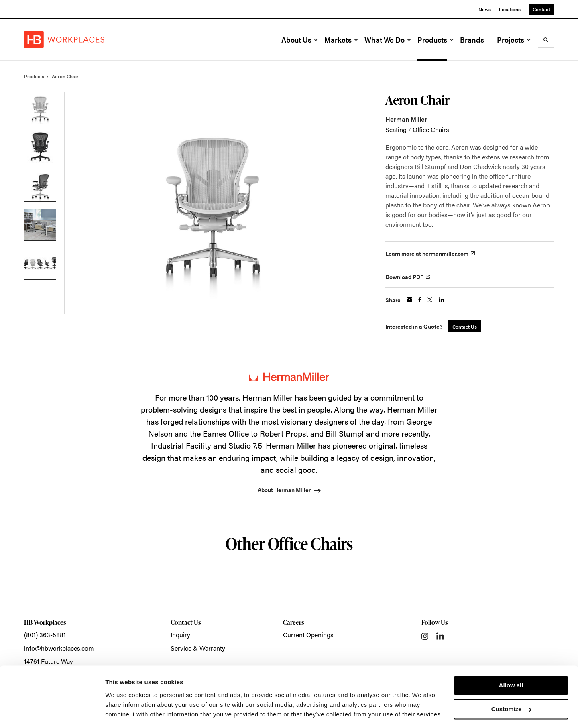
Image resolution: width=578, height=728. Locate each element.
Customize (511, 685)
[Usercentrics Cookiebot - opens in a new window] (52, 712)
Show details (124, 712)
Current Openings (308, 635)
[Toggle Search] (546, 40)
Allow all (511, 662)
